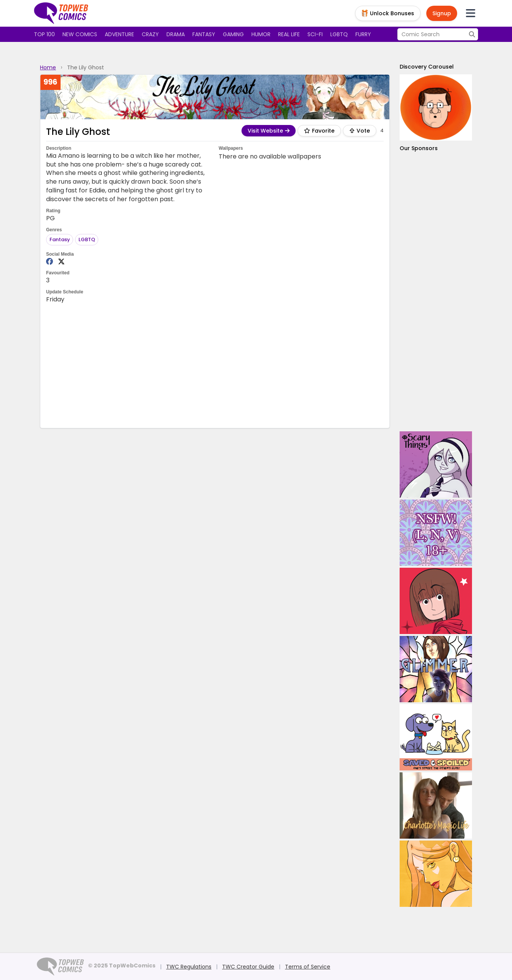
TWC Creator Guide (248, 967)
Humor (261, 34)
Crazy (150, 34)
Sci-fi (315, 34)
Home (48, 67)
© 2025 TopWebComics (122, 966)
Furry (363, 34)
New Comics (80, 34)
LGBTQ (339, 34)
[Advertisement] (215, 365)
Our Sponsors (419, 148)
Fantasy (204, 34)
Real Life (289, 34)
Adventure (119, 34)
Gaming (233, 34)
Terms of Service (308, 967)
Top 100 (44, 34)
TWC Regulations (189, 967)
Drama (176, 34)
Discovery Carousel (427, 67)
